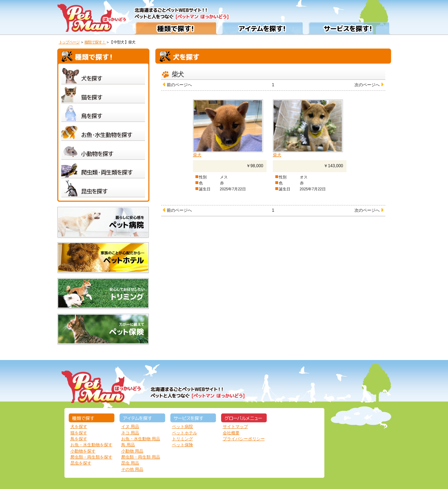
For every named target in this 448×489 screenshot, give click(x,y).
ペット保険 (182, 445)
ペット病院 (182, 427)
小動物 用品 (132, 451)
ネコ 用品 (130, 433)
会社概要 (231, 433)
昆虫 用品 (130, 463)
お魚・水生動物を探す (91, 445)
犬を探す (79, 427)
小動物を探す (83, 451)
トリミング (182, 439)
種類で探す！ (95, 42)
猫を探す (79, 433)
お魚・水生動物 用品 (141, 439)
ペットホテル (185, 433)
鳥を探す (79, 439)
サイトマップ (235, 427)
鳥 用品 (128, 445)
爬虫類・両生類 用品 (141, 457)
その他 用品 (132, 469)
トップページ (69, 42)
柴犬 (197, 155)
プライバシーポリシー (244, 439)
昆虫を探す (81, 463)
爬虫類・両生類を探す (91, 457)
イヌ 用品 (130, 427)
